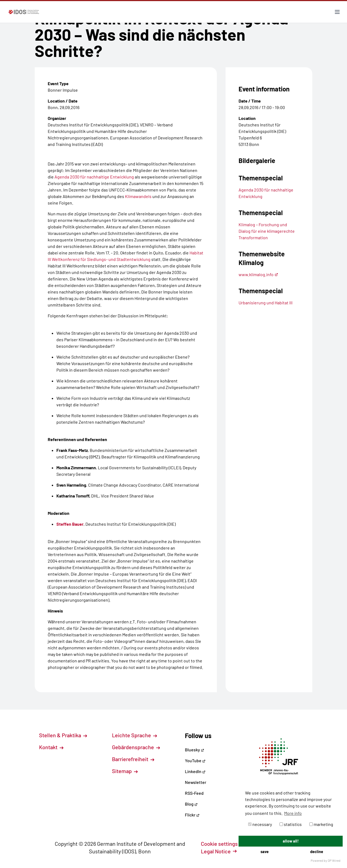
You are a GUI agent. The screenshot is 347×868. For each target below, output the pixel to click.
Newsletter (196, 782)
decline (317, 852)
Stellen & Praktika (63, 735)
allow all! (291, 841)
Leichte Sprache (134, 735)
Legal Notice (219, 851)
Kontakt (51, 747)
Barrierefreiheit (133, 759)
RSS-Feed (194, 793)
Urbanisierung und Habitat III (266, 303)
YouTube (195, 760)
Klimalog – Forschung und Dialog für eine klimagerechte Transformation (267, 231)
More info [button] (293, 813)
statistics (291, 824)
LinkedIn (195, 771)
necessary (260, 824)
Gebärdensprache (136, 747)
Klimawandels (138, 196)
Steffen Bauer (70, 524)
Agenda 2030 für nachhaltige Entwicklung (94, 177)
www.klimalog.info (258, 274)
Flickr (192, 815)
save (265, 852)
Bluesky (195, 750)
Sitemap (125, 771)
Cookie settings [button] (222, 844)
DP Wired (334, 860)
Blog (191, 804)
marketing (321, 824)
